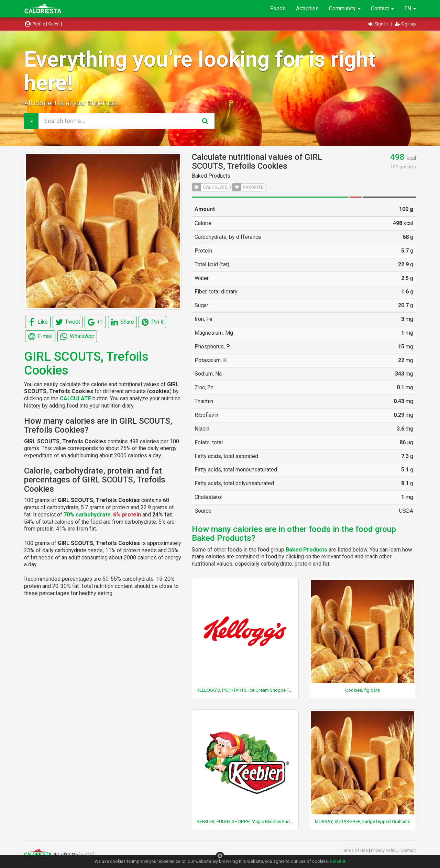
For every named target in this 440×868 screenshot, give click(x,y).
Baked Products (211, 176)
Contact (382, 8)
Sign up (405, 24)
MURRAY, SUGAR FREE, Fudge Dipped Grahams (362, 821)
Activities (307, 8)
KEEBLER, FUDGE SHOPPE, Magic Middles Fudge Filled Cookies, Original (269, 821)
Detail (338, 861)
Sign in (379, 24)
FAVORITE (248, 187)
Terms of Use (355, 850)
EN (410, 8)
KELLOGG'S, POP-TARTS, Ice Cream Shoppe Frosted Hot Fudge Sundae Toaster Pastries (287, 690)
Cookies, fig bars (362, 690)
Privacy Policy (385, 850)
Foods (278, 8)
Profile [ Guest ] (43, 24)
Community (345, 8)
